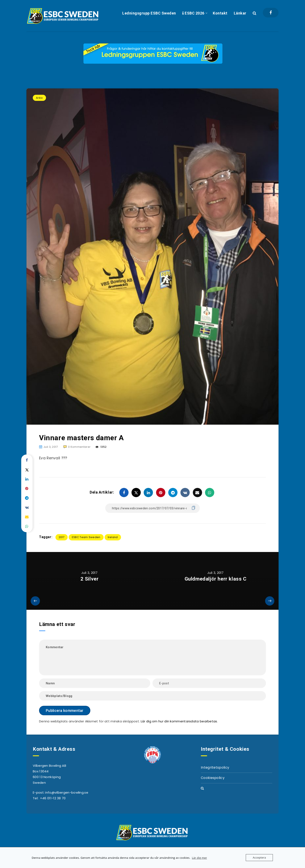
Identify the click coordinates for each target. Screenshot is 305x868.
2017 (62, 537)
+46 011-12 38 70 (53, 798)
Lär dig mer (199, 858)
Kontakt (220, 13)
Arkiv (39, 98)
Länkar (240, 13)
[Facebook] (271, 13)
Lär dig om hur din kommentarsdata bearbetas (179, 721)
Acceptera (259, 857)
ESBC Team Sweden (86, 537)
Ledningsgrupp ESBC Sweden (149, 13)
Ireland (113, 537)
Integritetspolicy (215, 767)
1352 (101, 447)
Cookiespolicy (213, 778)
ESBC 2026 (193, 13)
